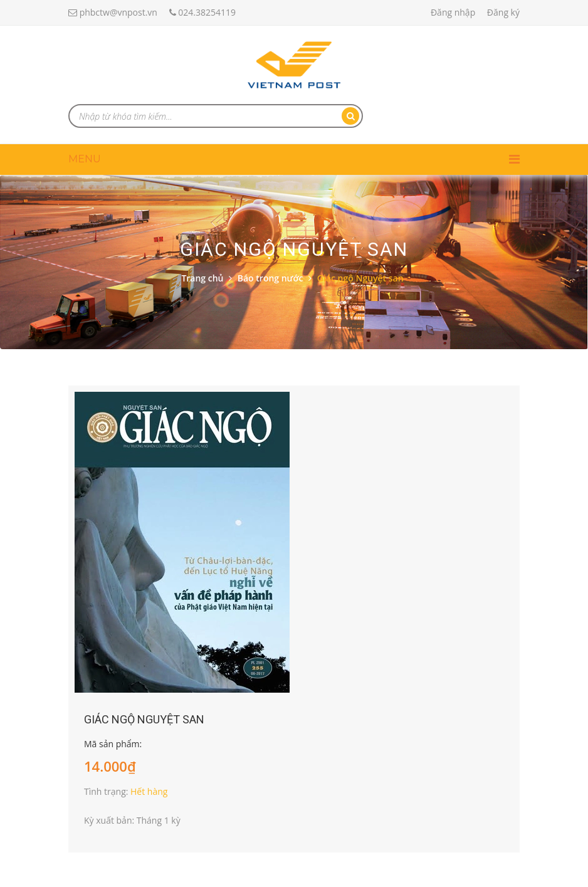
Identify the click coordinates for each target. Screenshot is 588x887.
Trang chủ (202, 278)
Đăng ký (503, 12)
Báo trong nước (270, 278)
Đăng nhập (453, 12)
